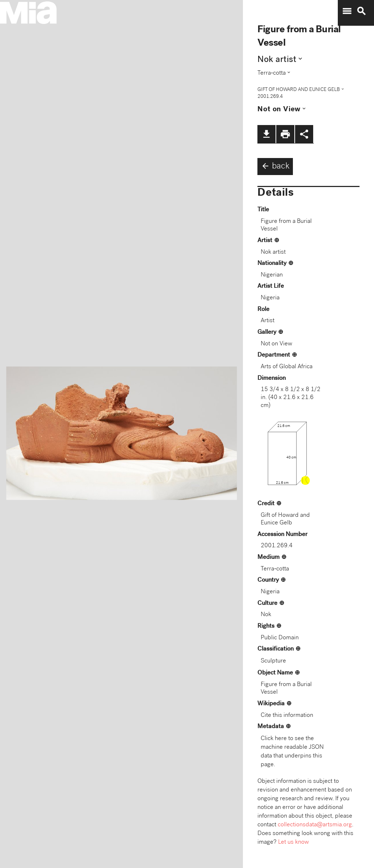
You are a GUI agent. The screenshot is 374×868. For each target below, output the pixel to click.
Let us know (293, 842)
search (361, 11)
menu (347, 11)
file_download (266, 134)
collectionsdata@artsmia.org (315, 825)
